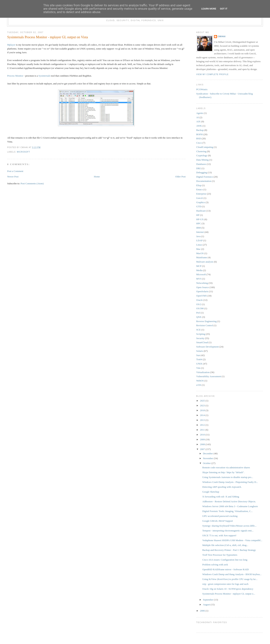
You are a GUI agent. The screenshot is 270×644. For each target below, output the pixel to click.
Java (198, 236)
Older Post (180, 177)
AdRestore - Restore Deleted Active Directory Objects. (229, 501)
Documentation (204, 181)
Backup (200, 130)
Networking (202, 283)
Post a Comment (15, 171)
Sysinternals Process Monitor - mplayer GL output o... (229, 594)
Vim (198, 368)
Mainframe (202, 257)
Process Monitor (15, 76)
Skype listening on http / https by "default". (223, 472)
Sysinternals (44, 76)
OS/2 (199, 304)
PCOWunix (202, 89)
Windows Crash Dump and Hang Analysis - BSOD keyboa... (232, 574)
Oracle (200, 300)
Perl (198, 313)
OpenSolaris (202, 291)
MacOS (200, 253)
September (208, 600)
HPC (199, 223)
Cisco (199, 143)
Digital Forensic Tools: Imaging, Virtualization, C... (227, 511)
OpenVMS (202, 296)
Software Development (208, 347)
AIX (198, 121)
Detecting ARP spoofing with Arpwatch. (222, 487)
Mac (198, 249)
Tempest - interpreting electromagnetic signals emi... (228, 531)
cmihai (222, 37)
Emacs (200, 189)
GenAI (200, 198)
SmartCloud (202, 342)
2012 (203, 425)
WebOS (200, 381)
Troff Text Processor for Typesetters (220, 555)
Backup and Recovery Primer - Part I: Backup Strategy (229, 550)
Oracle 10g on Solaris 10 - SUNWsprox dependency (228, 589)
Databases (201, 164)
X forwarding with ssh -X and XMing (221, 497)
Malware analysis (205, 262)
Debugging (202, 172)
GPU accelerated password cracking (220, 516)
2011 (203, 430)
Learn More (209, 9)
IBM (199, 228)
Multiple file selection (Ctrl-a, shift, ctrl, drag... (225, 545)
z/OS (199, 385)
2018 (203, 410)
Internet (200, 232)
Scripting (201, 334)
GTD (199, 206)
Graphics (201, 202)
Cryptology (202, 155)
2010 (203, 435)
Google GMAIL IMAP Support (218, 521)
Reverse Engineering (206, 321)
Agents (200, 113)
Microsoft (23, 152)
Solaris (200, 351)
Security (200, 338)
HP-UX (200, 219)
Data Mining (202, 160)
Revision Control (205, 325)
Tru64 (199, 359)
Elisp (199, 185)
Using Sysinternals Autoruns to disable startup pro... (228, 477)
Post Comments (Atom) (32, 183)
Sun (198, 355)
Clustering (201, 151)
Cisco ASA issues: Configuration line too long (225, 560)
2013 (203, 420)
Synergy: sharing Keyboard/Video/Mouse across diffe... (229, 526)
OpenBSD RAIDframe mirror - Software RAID (225, 569)
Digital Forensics (205, 177)
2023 (203, 405)
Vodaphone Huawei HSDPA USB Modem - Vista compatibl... (232, 540)
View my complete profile (212, 74)
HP (198, 215)
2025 (203, 401)
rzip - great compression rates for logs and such (225, 584)
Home (97, 177)
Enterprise (201, 194)
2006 (203, 611)
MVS (199, 279)
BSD (199, 138)
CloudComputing (205, 147)
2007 (203, 449)
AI (198, 117)
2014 (203, 415)
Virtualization (203, 372)
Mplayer (11, 45)
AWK (199, 126)
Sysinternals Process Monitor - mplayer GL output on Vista (47, 37)
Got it (224, 9)
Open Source (203, 287)
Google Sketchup (211, 492)
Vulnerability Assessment (209, 376)
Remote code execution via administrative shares (226, 467)
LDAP (199, 240)
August (207, 605)
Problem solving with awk (215, 565)
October (207, 463)
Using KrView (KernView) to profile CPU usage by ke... (230, 579)
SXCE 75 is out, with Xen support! (219, 535)
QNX (199, 317)
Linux (199, 245)
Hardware (201, 211)
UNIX (199, 364)
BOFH (200, 134)
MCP (199, 266)
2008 (203, 444)
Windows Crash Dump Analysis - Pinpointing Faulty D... (230, 482)
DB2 (199, 168)
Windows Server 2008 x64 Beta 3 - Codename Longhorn (230, 506)
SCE (199, 330)
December (208, 453)
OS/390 (200, 308)
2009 (203, 439)
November (208, 458)
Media (199, 270)
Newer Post (13, 177)
